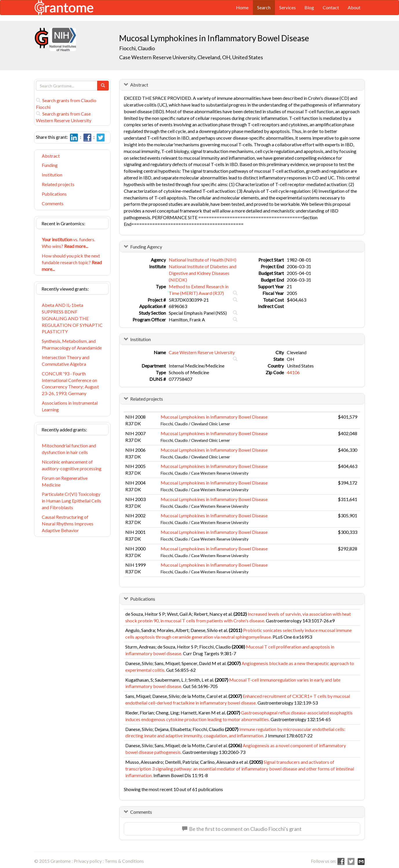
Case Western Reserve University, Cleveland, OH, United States (191, 57)
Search (264, 7)
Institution (52, 175)
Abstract (51, 156)
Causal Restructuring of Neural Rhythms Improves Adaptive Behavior (68, 524)
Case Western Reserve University (202, 352)
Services (288, 7)
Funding (50, 165)
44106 (293, 372)
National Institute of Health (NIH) (203, 260)
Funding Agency (146, 247)
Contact (331, 7)
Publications (54, 194)
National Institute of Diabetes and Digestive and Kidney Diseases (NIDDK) (203, 273)
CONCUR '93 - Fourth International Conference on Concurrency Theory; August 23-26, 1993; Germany (70, 383)
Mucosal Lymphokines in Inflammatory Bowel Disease (214, 417)
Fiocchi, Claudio (137, 48)
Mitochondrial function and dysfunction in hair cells (69, 449)
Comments (53, 203)
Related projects (58, 184)
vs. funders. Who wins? (68, 243)
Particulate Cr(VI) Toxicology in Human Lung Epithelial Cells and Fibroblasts (71, 501)
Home (242, 7)
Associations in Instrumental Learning (70, 406)
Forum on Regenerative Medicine (65, 481)
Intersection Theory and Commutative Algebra (66, 361)
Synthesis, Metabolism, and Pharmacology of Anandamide (72, 344)
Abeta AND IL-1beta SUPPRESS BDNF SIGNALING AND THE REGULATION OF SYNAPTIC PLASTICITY (72, 318)
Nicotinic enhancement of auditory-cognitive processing (72, 465)
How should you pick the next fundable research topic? (72, 262)
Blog (309, 7)
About (354, 7)
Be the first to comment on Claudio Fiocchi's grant (242, 829)
